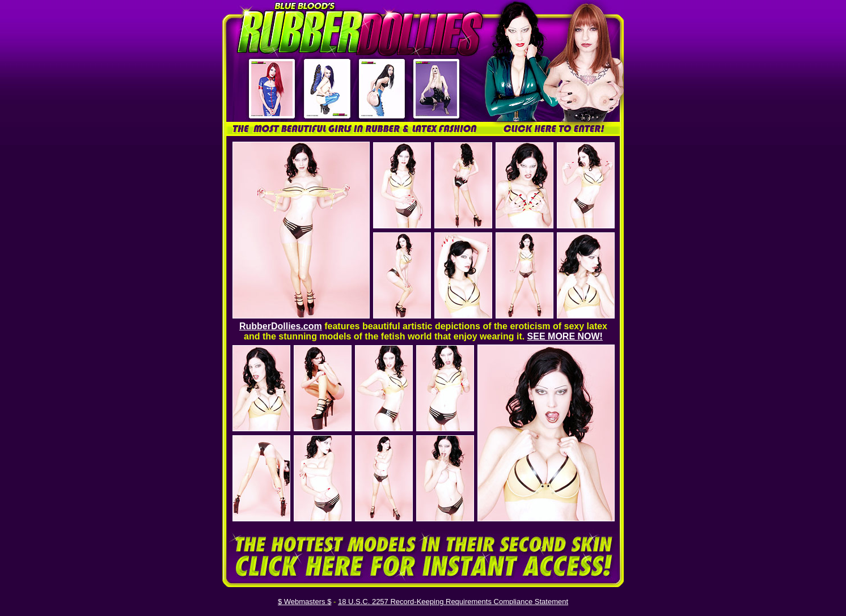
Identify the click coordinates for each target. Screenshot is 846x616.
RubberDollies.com (281, 326)
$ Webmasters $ (304, 602)
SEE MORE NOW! (565, 336)
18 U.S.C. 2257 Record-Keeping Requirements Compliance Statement (453, 602)
